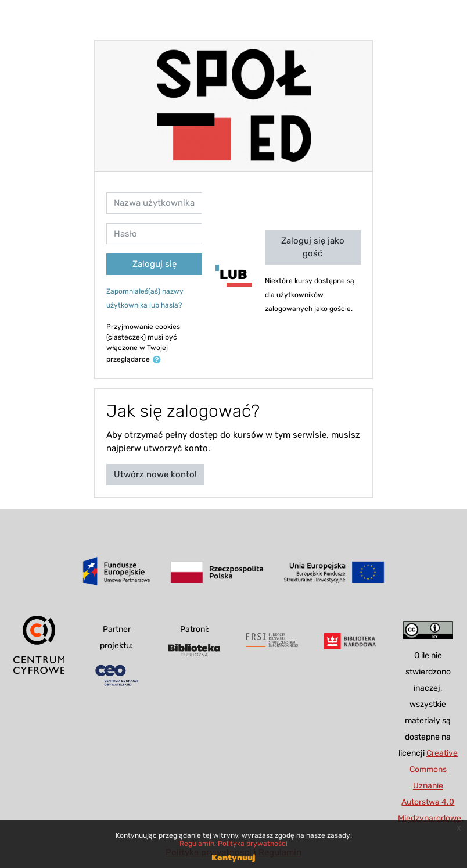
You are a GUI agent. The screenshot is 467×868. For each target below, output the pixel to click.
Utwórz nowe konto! (155, 474)
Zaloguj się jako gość (313, 247)
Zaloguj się (155, 264)
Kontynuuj (233, 858)
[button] (159, 360)
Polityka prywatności (253, 844)
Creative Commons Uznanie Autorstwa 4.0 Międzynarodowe (430, 786)
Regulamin (197, 844)
